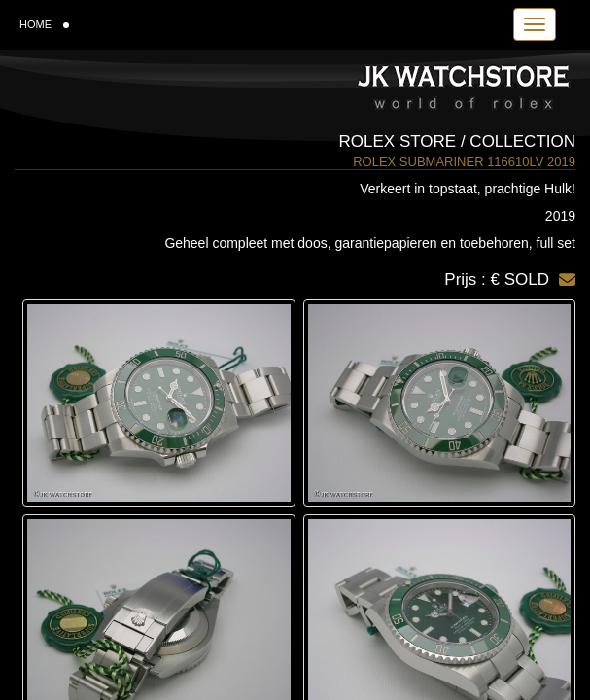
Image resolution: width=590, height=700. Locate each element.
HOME (44, 24)
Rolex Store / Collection (457, 141)
